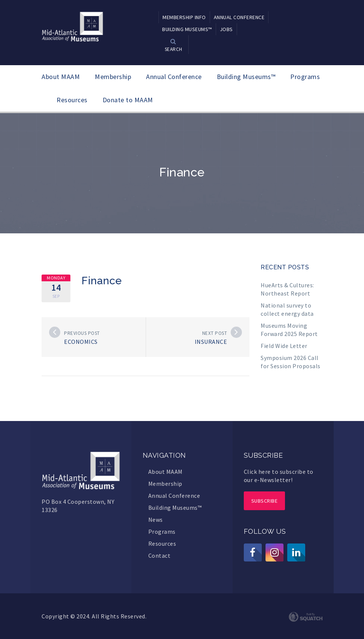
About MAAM (61, 77)
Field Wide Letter (284, 346)
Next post (215, 333)
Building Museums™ (246, 77)
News (156, 520)
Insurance (211, 342)
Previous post (82, 333)
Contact (160, 555)
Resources (72, 100)
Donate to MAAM (128, 100)
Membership (113, 77)
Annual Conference (174, 77)
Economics (81, 342)
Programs (305, 77)
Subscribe (265, 501)
